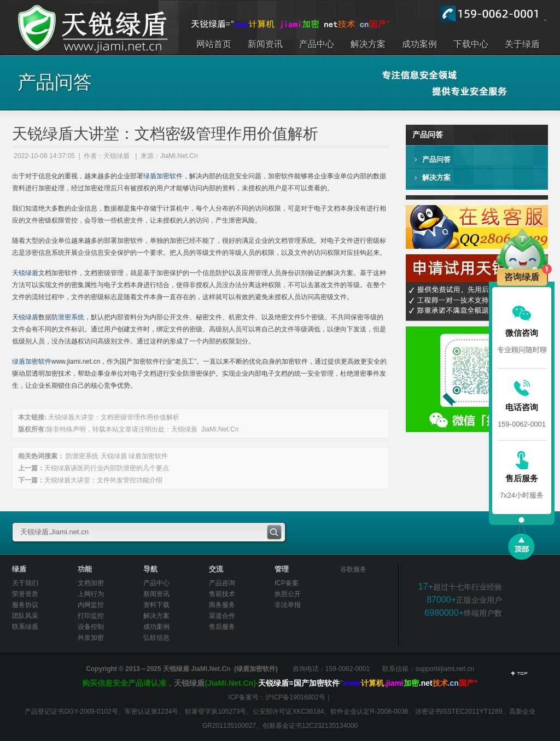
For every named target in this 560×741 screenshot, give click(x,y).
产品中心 (156, 583)
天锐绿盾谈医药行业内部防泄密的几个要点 (107, 468)
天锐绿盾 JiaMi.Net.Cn (205, 429)
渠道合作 (222, 616)
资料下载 (156, 605)
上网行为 (91, 594)
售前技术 (222, 594)
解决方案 (436, 177)
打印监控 (91, 616)
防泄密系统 (68, 317)
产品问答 (436, 159)
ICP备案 (287, 583)
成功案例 (156, 627)
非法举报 (288, 605)
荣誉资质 (25, 594)
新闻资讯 (156, 594)
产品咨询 (222, 583)
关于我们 (25, 583)
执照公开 (288, 594)
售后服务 (222, 627)
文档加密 (91, 583)
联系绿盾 (25, 627)
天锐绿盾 (25, 273)
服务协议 (25, 605)
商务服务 (222, 605)
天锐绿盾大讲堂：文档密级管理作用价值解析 (114, 417)
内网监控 (91, 605)
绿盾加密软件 (163, 176)
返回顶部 (519, 675)
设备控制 (91, 627)
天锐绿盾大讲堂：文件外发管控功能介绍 (103, 480)
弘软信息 (156, 638)
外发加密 (91, 638)
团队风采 (25, 616)
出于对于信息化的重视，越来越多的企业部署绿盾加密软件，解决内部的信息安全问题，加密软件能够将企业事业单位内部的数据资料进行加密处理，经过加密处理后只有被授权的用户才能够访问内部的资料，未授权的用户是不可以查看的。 (80, 31)
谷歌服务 (353, 569)
